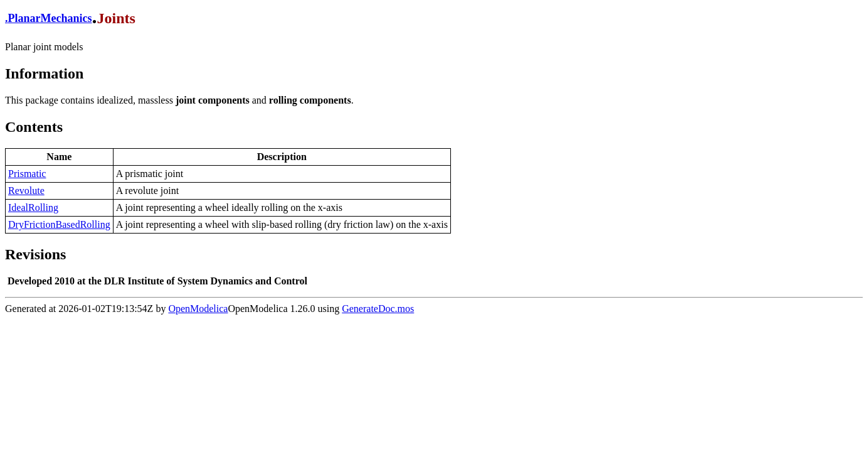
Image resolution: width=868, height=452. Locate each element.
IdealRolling (33, 207)
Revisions (35, 254)
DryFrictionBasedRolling (59, 224)
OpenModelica (198, 309)
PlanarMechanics (50, 18)
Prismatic (27, 174)
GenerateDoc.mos (378, 309)
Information (44, 73)
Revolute (26, 191)
